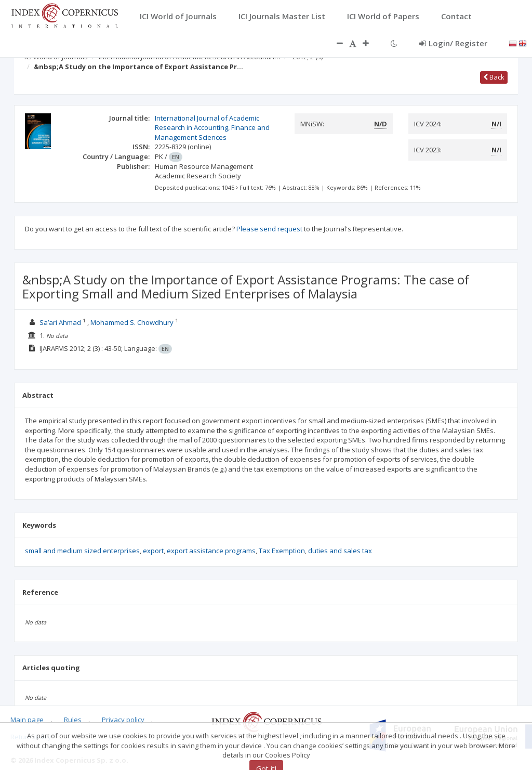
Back (494, 77)
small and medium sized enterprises (82, 551)
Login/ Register (453, 43)
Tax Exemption (282, 551)
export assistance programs (211, 551)
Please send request (269, 229)
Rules (73, 720)
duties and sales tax (340, 551)
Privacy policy (123, 720)
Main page (27, 720)
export (153, 551)
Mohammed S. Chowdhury (132, 322)
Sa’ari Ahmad (60, 322)
